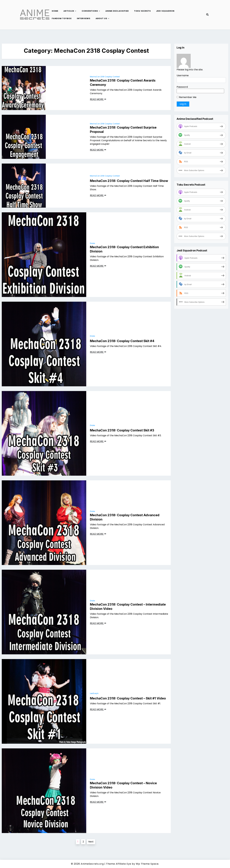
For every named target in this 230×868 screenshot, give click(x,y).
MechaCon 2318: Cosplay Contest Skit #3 (122, 430)
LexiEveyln (94, 693)
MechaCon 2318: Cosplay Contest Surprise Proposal (123, 130)
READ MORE (98, 99)
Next (91, 842)
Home (55, 11)
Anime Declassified (117, 11)
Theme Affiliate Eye (119, 864)
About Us (101, 18)
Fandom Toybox (62, 18)
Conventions (90, 11)
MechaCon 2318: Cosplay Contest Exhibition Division (124, 249)
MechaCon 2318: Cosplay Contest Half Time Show (129, 181)
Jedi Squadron (165, 11)
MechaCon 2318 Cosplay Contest (105, 77)
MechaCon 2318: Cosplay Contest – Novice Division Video (123, 785)
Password (182, 87)
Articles (69, 11)
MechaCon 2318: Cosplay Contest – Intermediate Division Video (128, 607)
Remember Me (187, 97)
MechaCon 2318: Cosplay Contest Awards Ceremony (123, 83)
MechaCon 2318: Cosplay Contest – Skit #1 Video (128, 698)
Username (183, 75)
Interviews (84, 18)
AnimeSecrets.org (92, 864)
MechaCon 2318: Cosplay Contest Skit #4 (122, 341)
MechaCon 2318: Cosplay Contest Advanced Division (125, 517)
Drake (92, 243)
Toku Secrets (142, 11)
